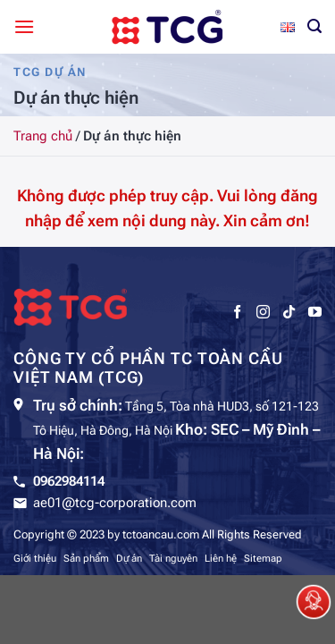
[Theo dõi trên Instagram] (263, 312)
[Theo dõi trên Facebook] (237, 312)
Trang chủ (43, 136)
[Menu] (24, 26)
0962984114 (69, 481)
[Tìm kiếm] (314, 26)
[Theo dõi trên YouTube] (315, 312)
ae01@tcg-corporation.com (115, 503)
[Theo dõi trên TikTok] (289, 312)
